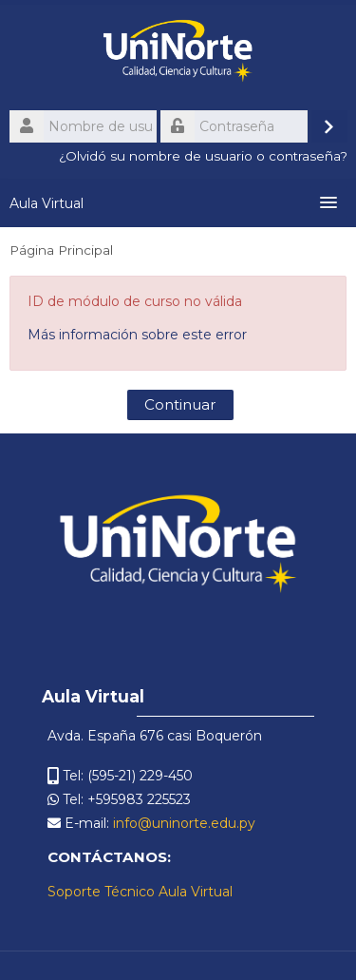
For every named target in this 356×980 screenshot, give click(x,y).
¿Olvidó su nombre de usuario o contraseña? (203, 156)
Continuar (180, 404)
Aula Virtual (47, 203)
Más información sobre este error (137, 335)
